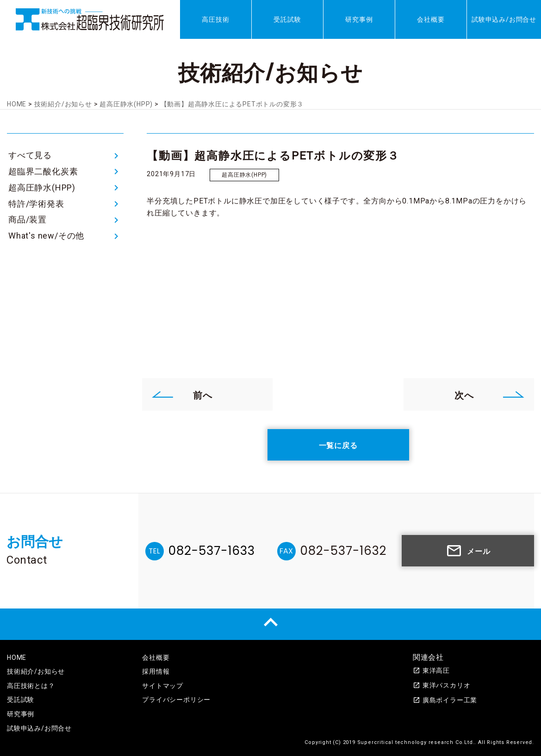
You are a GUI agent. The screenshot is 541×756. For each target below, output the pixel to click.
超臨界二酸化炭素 (43, 171)
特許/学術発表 (36, 204)
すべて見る (30, 155)
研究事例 (359, 19)
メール (468, 551)
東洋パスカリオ (442, 685)
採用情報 (156, 671)
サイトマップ (163, 686)
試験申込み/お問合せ (504, 19)
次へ (490, 394)
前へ (182, 394)
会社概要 (431, 19)
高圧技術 (215, 19)
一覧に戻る (338, 445)
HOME (17, 658)
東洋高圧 (431, 670)
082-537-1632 (344, 551)
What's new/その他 (46, 236)
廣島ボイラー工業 (445, 700)
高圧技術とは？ (31, 686)
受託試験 (287, 19)
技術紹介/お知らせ (36, 671)
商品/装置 (28, 219)
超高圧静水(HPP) (42, 187)
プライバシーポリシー (176, 700)
